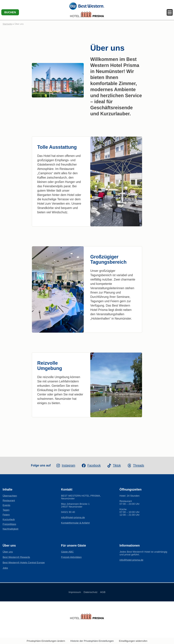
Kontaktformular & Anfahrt (75, 523)
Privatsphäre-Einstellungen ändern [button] (46, 641)
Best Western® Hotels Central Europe (24, 563)
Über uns (8, 552)
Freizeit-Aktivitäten (71, 557)
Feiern (6, 515)
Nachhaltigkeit (10, 529)
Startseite (7, 24)
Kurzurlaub (9, 519)
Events (6, 505)
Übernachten (10, 496)
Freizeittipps (9, 524)
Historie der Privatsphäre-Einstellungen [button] (92, 641)
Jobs (5, 568)
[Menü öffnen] (169, 9)
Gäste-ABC (67, 552)
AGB (105, 592)
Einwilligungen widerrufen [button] (133, 641)
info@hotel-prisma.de (73, 517)
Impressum (72, 592)
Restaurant (9, 500)
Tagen (6, 510)
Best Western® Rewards (16, 557)
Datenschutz (91, 592)
